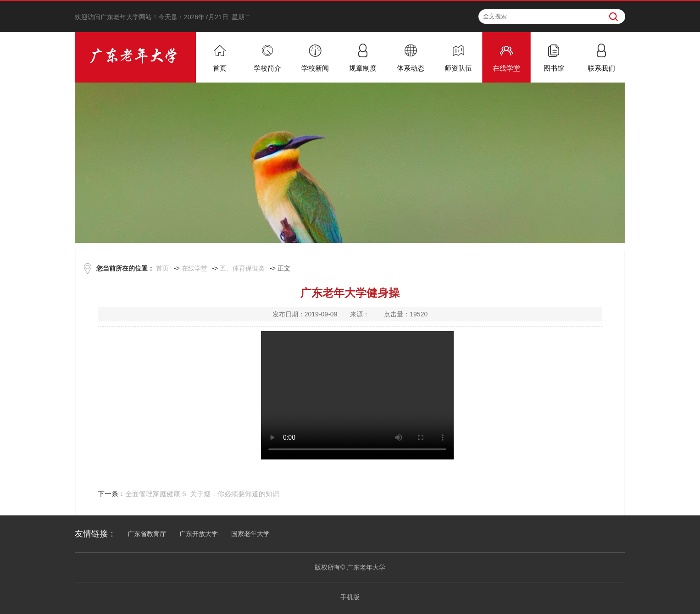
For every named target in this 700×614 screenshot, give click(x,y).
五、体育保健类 (242, 268)
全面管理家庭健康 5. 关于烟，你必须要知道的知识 (202, 494)
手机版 (350, 597)
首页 (162, 268)
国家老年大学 (250, 534)
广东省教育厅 (147, 534)
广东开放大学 (199, 534)
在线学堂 (194, 268)
